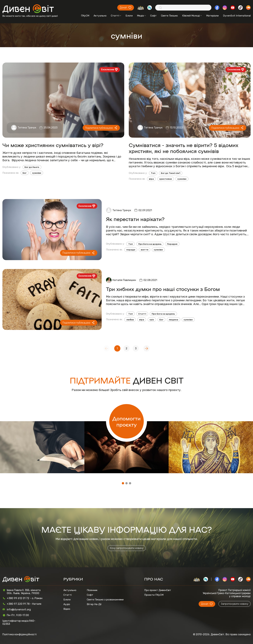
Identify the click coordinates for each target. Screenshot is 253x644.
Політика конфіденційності (20, 634)
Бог (25, 173)
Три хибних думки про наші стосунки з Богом (163, 289)
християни (166, 179)
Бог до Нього (32, 167)
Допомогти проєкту (126, 421)
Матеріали (212, 16)
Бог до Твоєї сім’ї (171, 173)
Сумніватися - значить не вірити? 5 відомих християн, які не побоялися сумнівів (184, 148)
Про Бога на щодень (150, 244)
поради (131, 250)
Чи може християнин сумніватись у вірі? (53, 145)
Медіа (141, 16)
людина (173, 320)
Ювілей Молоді (192, 16)
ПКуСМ (85, 16)
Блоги (129, 16)
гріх (152, 320)
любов (130, 320)
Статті (116, 16)
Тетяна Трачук (27, 128)
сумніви (37, 173)
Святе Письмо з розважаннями (105, 599)
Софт (153, 16)
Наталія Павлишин (124, 280)
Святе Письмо (169, 16)
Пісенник (92, 590)
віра (151, 179)
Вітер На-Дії (94, 604)
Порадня (172, 244)
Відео (67, 609)
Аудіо (67, 604)
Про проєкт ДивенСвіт (158, 590)
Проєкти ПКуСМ (154, 595)
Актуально (100, 16)
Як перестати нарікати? (135, 219)
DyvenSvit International (237, 16)
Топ (153, 173)
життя (144, 250)
